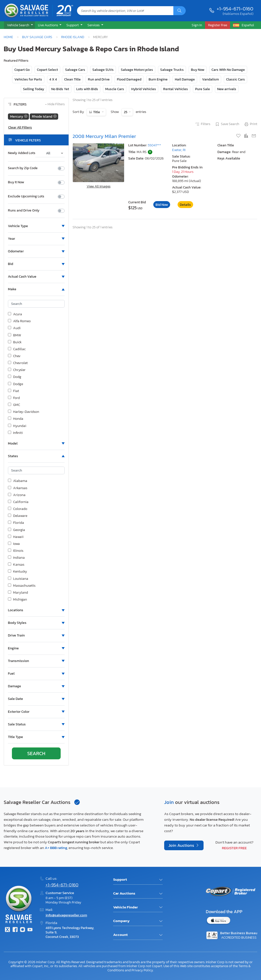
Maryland (18, 593)
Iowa (14, 544)
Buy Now (198, 70)
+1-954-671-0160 (235, 9)
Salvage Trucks (172, 70)
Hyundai (17, 426)
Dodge (15, 384)
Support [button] (73, 25)
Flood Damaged (129, 79)
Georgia (16, 530)
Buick (15, 342)
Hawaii (16, 537)
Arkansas (18, 488)
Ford (14, 398)
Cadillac (17, 349)
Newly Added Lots (22, 153)
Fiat (13, 391)
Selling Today (34, 89)
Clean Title (72, 79)
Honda (16, 419)
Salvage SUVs (103, 70)
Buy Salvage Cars (37, 37)
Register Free (234, 848)
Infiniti (15, 433)
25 (126, 112)
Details (185, 205)
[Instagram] (23, 930)
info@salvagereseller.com (66, 915)
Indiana (16, 558)
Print (251, 124)
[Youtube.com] (30, 930)
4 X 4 (53, 79)
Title (97, 112)
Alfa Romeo (19, 321)
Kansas (16, 565)
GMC (14, 405)
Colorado (18, 509)
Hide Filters (55, 104)
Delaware (18, 516)
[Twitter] (7, 930)
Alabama (18, 481)
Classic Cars (235, 79)
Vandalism (210, 79)
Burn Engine (158, 79)
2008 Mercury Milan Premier (104, 136)
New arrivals (227, 89)
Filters (203, 124)
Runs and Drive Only (24, 211)
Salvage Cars (75, 70)
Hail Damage (185, 79)
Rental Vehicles (176, 89)
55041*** (154, 145)
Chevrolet (18, 363)
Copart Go (22, 70)
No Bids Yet (60, 89)
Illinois (16, 551)
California (18, 502)
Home (8, 37)
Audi (14, 328)
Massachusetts (22, 586)
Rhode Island (73, 37)
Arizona (17, 495)
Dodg (15, 377)
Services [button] (94, 25)
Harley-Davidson (24, 412)
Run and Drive (99, 79)
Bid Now (162, 205)
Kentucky (17, 572)
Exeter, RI (179, 150)
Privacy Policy (142, 970)
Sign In (197, 25)
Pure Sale (203, 89)
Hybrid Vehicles (144, 89)
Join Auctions (182, 845)
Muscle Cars (115, 89)
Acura (15, 314)
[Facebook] (15, 930)
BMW (14, 335)
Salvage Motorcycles (137, 70)
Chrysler (17, 370)
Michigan (17, 600)
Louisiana (18, 579)
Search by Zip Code (23, 168)
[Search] (180, 11)
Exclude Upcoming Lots (26, 196)
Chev (14, 356)
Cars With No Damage (228, 70)
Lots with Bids (87, 89)
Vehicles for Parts (28, 79)
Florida (16, 523)
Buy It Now (16, 182)
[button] (19, 25)
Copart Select (47, 70)
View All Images (99, 186)
